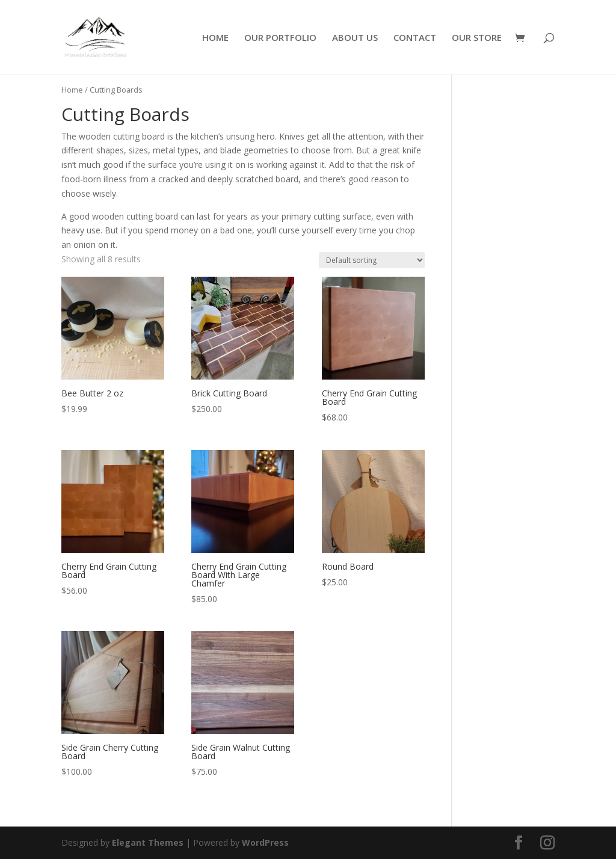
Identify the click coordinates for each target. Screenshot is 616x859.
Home (72, 90)
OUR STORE (477, 38)
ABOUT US (355, 38)
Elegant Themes (148, 842)
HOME (215, 38)
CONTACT (415, 38)
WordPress (265, 842)
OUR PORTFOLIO (280, 38)
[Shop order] (372, 260)
